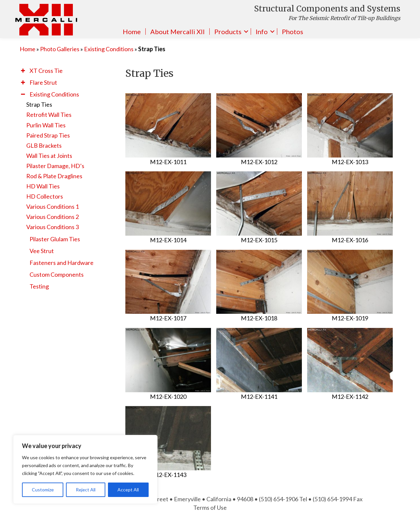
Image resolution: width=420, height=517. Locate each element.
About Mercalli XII (178, 32)
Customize (43, 490)
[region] (85, 469)
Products (228, 32)
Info (262, 32)
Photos (293, 32)
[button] (23, 71)
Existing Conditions (109, 49)
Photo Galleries (60, 49)
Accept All (128, 490)
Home (132, 32)
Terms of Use (210, 507)
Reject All (86, 490)
